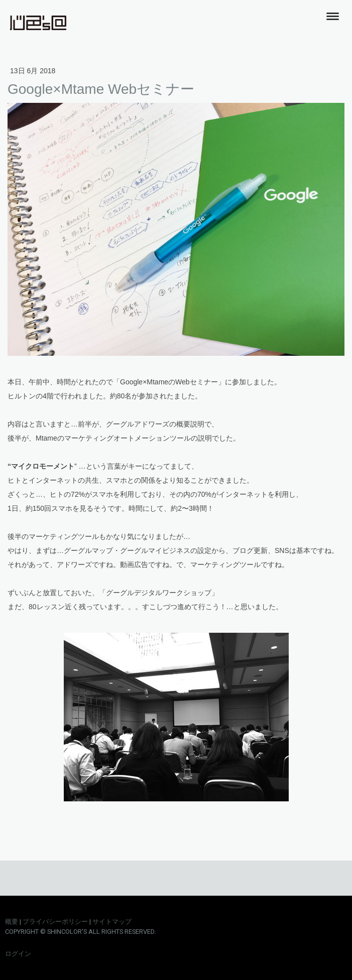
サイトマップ (112, 922)
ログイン (18, 954)
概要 (12, 922)
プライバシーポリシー (55, 922)
